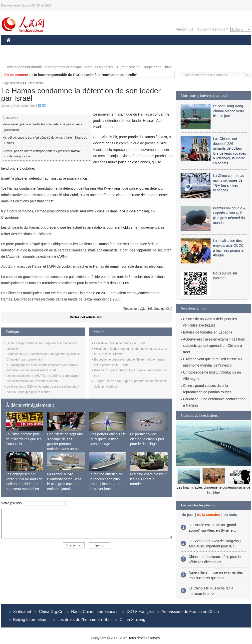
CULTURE (125, 47)
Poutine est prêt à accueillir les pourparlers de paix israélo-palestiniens (43, 127)
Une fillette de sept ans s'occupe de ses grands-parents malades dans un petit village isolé (65, 444)
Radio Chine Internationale (95, 612)
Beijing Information (30, 620)
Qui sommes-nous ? (212, 29)
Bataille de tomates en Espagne (208, 332)
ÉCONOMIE (36, 47)
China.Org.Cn (51, 612)
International (36, 83)
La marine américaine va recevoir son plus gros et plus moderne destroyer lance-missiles (106, 484)
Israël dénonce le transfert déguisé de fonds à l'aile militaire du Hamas (46, 140)
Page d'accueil (12, 83)
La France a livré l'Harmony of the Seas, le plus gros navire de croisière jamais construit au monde (65, 484)
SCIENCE (102, 47)
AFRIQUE (80, 47)
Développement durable (24, 67)
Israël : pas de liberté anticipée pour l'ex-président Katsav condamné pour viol (42, 154)
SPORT (199, 47)
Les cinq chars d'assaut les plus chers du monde (148, 479)
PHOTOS (16, 57)
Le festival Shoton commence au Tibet (120, 343)
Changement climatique (64, 67)
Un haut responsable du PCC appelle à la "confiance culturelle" (85, 75)
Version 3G (184, 29)
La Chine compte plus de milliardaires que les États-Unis (24, 439)
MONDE (59, 47)
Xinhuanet (22, 612)
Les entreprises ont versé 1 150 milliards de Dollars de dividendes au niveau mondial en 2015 (24, 484)
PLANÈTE (179, 47)
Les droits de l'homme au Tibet (85, 620)
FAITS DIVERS (152, 47)
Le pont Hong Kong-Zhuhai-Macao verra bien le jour (229, 111)
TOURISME (220, 47)
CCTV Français (140, 612)
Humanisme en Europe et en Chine (144, 67)
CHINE (15, 47)
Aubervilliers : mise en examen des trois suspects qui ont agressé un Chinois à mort (214, 346)
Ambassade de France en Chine (190, 612)
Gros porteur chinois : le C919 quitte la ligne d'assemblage (107, 439)
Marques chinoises (99, 67)
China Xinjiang (132, 620)
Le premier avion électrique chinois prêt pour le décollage (147, 439)
